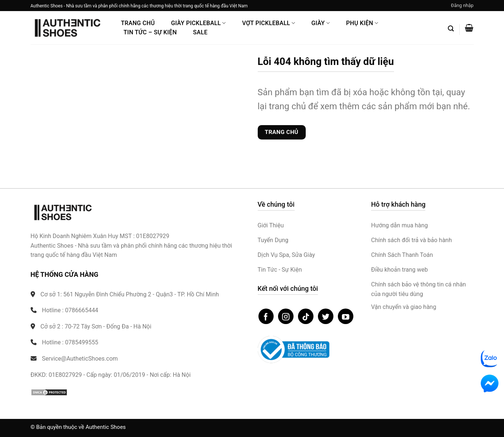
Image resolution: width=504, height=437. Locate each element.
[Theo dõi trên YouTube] (346, 316)
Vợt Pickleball (269, 23)
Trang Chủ (138, 23)
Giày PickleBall (198, 23)
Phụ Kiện (362, 23)
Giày (320, 23)
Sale (200, 32)
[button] (462, 6)
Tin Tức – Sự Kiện (150, 32)
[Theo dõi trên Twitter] (326, 316)
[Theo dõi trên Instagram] (286, 316)
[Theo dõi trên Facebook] (266, 316)
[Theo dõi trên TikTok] (306, 316)
